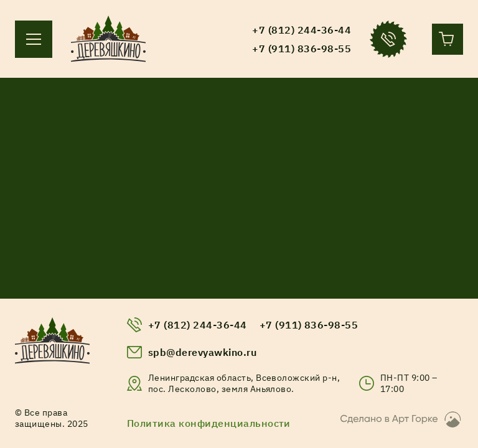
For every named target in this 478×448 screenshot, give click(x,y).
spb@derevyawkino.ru (202, 352)
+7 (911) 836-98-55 (309, 325)
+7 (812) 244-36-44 (198, 325)
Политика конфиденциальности (209, 423)
